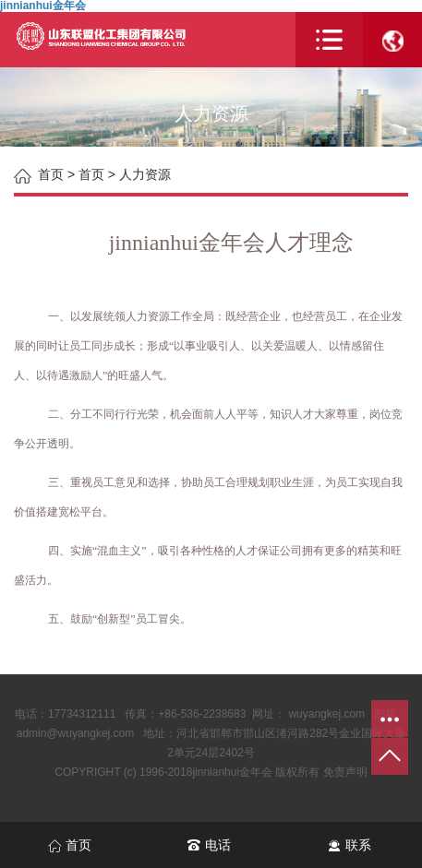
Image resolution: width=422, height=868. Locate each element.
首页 (91, 174)
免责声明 (345, 772)
